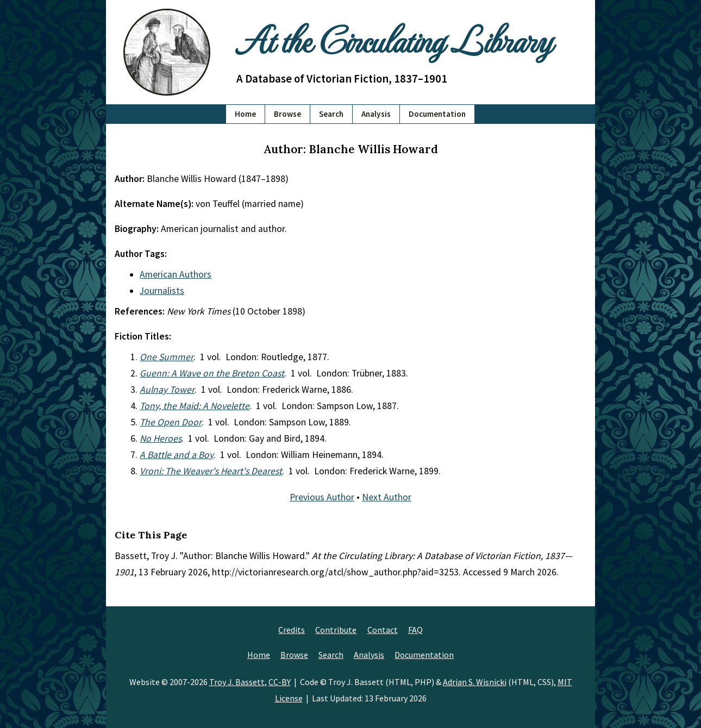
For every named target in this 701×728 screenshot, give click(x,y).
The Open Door (171, 422)
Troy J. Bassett (237, 682)
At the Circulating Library (394, 39)
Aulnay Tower (167, 390)
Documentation (437, 114)
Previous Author (322, 497)
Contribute (336, 630)
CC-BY (280, 682)
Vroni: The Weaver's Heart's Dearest (211, 471)
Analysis (376, 114)
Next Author (387, 497)
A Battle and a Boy (177, 455)
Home (245, 114)
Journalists (162, 291)
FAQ (415, 630)
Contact (383, 630)
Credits (292, 630)
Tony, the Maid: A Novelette (195, 406)
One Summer (167, 357)
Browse (287, 114)
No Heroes (161, 438)
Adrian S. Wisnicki (475, 682)
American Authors (176, 274)
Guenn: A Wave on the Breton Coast (212, 373)
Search (331, 114)
